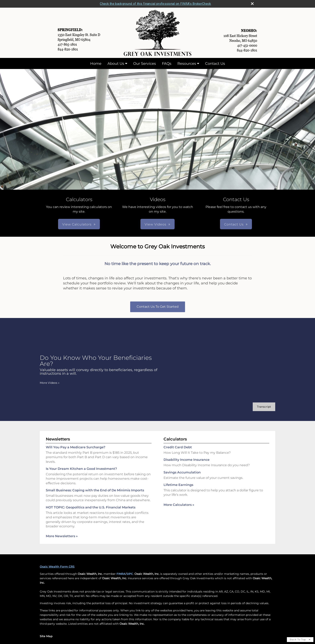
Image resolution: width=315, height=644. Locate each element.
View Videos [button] (155, 224)
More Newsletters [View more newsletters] (62, 536)
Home (96, 64)
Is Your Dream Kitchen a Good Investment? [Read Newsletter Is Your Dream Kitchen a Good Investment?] (81, 469)
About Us (116, 64)
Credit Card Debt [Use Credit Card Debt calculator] (178, 447)
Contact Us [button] (234, 224)
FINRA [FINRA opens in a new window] (121, 574)
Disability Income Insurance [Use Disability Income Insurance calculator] (187, 460)
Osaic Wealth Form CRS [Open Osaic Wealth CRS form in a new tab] (57, 567)
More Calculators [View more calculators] (179, 505)
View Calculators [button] (77, 224)
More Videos (50, 383)
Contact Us (215, 64)
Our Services (145, 64)
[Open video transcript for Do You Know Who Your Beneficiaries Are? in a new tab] (264, 407)
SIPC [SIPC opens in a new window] (130, 574)
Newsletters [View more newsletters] (58, 439)
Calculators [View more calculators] (175, 439)
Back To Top (300, 639)
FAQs (167, 64)
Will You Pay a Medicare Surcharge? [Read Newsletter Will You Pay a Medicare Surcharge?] (76, 447)
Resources (187, 64)
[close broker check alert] (252, 4)
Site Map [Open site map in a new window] (46, 636)
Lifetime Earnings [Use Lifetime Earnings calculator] (178, 485)
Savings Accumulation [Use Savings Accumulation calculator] (182, 472)
